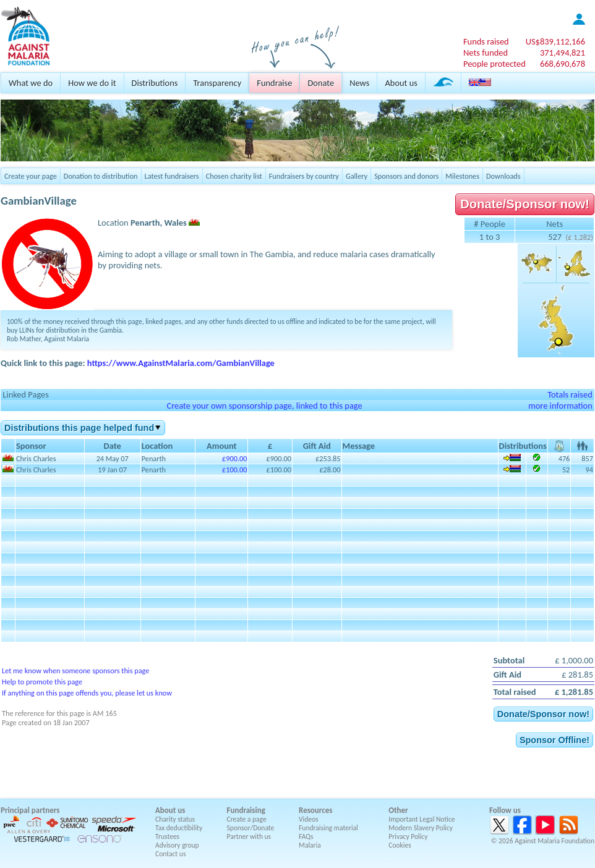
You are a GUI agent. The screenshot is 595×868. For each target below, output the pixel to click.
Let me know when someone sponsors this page (75, 670)
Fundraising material (328, 828)
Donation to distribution (101, 176)
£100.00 (234, 470)
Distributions (155, 83)
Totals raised (570, 394)
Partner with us (249, 836)
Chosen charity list (234, 176)
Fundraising (246, 810)
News (359, 83)
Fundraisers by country (304, 176)
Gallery (357, 176)
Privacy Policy (408, 836)
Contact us (170, 854)
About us (401, 83)
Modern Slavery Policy (421, 828)
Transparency (217, 83)
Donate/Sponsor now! (525, 204)
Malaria (310, 845)
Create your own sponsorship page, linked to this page (264, 406)
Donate (321, 83)
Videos (309, 819)
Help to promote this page (42, 682)
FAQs (306, 836)
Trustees (167, 836)
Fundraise (274, 83)
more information (560, 406)
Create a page (247, 819)
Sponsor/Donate (251, 828)
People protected (494, 64)
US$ (555, 41)
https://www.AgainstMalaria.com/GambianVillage (181, 363)
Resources (315, 810)
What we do (31, 83)
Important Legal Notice (422, 819)
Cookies (400, 845)
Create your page (31, 176)
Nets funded (486, 53)
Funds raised (486, 41)
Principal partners (30, 810)
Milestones (462, 176)
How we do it (92, 83)
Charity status (175, 819)
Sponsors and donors (406, 176)
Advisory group (177, 845)
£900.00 (234, 458)
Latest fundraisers (172, 176)
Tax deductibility (179, 828)
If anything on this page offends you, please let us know (87, 693)
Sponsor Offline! (554, 740)
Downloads (503, 176)
